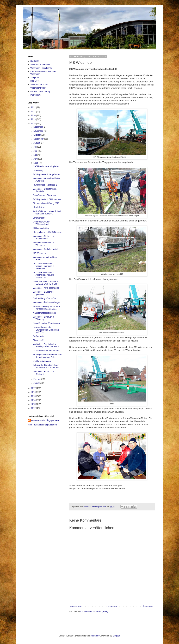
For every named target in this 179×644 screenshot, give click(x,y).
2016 (34, 392)
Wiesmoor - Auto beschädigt (46, 288)
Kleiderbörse (39, 207)
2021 (34, 111)
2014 (34, 400)
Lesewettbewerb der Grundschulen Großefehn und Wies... (46, 330)
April (36, 159)
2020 (34, 115)
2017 (34, 388)
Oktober (37, 135)
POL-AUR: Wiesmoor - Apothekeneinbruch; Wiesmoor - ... (43, 275)
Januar (37, 383)
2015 (34, 396)
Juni (36, 151)
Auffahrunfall (39, 336)
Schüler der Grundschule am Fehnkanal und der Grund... (47, 366)
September (39, 139)
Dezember (38, 127)
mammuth (95, 636)
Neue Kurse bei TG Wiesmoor (47, 323)
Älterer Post (148, 607)
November (38, 131)
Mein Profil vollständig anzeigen (42, 425)
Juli (35, 147)
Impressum (36, 95)
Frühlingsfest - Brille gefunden (47, 174)
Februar (37, 379)
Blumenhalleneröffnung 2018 (46, 203)
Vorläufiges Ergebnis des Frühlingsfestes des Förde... (47, 345)
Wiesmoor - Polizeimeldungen (47, 302)
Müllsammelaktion (41, 228)
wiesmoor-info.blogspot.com (45, 420)
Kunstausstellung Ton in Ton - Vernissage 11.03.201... (46, 308)
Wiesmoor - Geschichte (41, 68)
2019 (34, 119)
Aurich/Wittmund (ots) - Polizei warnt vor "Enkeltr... (47, 213)
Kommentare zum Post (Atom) (94, 612)
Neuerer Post (76, 607)
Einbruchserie (39, 218)
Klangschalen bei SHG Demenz (47, 232)
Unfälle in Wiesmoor (42, 361)
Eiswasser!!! (38, 340)
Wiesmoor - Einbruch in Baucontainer (44, 238)
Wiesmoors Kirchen (39, 84)
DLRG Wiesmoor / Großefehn (46, 351)
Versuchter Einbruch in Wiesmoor (43, 244)
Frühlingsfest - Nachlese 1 (45, 185)
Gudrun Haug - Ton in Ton (45, 298)
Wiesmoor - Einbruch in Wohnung (44, 318)
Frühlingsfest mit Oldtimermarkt (47, 199)
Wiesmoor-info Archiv (40, 64)
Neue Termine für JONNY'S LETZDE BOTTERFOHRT (46, 283)
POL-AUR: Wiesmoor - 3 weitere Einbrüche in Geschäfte (44, 266)
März (36, 163)
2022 (34, 107)
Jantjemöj (35, 77)
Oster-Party (38, 170)
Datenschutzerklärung (41, 91)
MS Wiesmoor (39, 253)
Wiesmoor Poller (38, 88)
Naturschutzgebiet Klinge (44, 313)
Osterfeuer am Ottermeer (44, 195)
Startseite (112, 607)
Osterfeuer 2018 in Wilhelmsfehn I (41, 223)
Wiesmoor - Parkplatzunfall (45, 249)
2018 (34, 123)
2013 (34, 404)
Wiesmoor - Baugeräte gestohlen (43, 293)
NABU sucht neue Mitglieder (46, 166)
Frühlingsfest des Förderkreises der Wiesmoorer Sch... (47, 356)
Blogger (116, 636)
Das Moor (35, 81)
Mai (35, 155)
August (37, 143)
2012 (34, 408)
